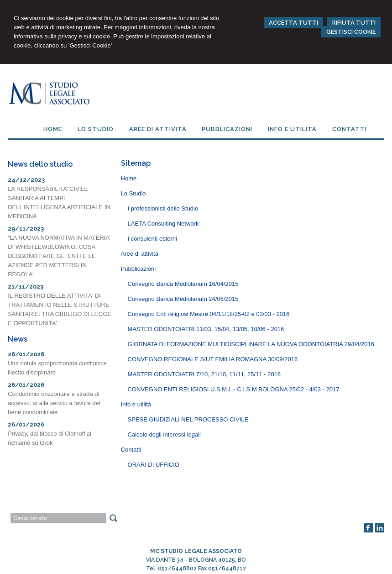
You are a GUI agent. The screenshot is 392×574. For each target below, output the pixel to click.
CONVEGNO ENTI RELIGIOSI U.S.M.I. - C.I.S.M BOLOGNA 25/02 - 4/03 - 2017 (234, 389)
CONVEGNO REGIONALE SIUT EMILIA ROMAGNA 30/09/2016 (213, 359)
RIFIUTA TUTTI (354, 23)
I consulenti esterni (152, 239)
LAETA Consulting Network (163, 224)
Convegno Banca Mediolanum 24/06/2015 (183, 299)
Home (129, 178)
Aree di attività (140, 254)
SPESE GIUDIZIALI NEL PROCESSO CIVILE (188, 419)
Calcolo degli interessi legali (164, 434)
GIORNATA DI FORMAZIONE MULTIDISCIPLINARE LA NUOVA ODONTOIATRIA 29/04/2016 (251, 344)
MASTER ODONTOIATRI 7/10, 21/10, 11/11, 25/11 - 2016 (204, 374)
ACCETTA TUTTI (293, 23)
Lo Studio (133, 193)
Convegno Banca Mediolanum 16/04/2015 (183, 284)
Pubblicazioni (139, 269)
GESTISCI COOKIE (351, 32)
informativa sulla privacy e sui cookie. (63, 36)
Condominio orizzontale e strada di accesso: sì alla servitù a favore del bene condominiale (54, 403)
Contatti (131, 450)
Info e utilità (136, 404)
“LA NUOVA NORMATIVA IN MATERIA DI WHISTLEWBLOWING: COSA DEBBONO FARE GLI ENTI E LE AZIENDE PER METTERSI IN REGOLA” (58, 256)
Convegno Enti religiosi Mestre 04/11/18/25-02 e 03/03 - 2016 (209, 314)
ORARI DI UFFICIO (154, 465)
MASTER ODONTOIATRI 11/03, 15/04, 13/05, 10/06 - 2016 (206, 329)
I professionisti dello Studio (163, 208)
